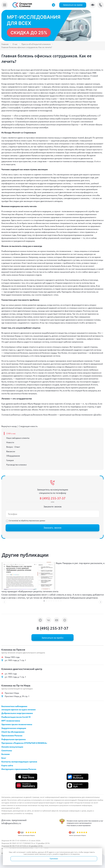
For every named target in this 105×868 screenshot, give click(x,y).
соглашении (75, 854)
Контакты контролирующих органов (19, 762)
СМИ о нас (11, 433)
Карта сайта (7, 765)
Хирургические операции (14, 728)
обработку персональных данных (33, 520)
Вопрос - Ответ (13, 447)
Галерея (10, 460)
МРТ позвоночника (11, 721)
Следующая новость (28, 426)
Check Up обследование (13, 732)
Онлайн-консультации (12, 747)
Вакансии (11, 451)
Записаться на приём (52, 638)
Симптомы (7, 750)
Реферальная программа (14, 739)
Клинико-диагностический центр (22, 669)
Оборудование (13, 456)
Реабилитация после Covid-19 (16, 717)
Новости (10, 442)
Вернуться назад (9, 426)
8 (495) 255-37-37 (101, 5)
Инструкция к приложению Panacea (19, 769)
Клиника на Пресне (13, 649)
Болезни (6, 754)
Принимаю (54, 859)
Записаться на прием (73, 5)
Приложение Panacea (12, 735)
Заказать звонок (52, 528)
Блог (4, 758)
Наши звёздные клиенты (18, 438)
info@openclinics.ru (11, 823)
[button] (44, 601)
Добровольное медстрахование (17, 713)
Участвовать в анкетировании (79, 825)
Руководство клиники (16, 465)
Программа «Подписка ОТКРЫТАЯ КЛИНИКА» (24, 743)
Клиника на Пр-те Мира (16, 685)
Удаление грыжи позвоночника (17, 724)
